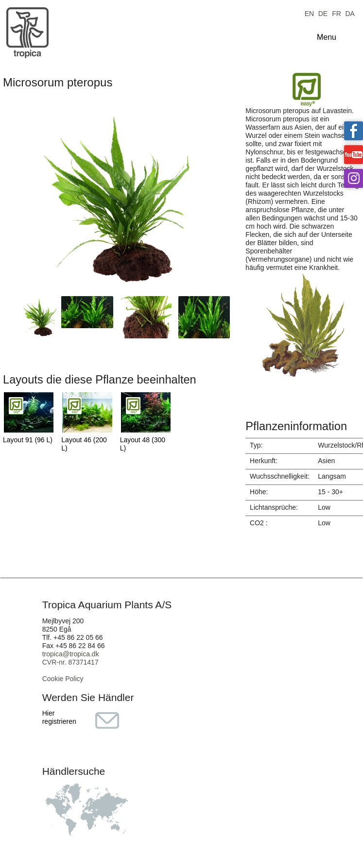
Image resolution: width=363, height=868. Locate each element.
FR (337, 13)
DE (323, 13)
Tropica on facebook (354, 131)
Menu (327, 37)
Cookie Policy (63, 679)
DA (350, 13)
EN (309, 13)
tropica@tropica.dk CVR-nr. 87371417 (71, 658)
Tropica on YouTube (354, 155)
